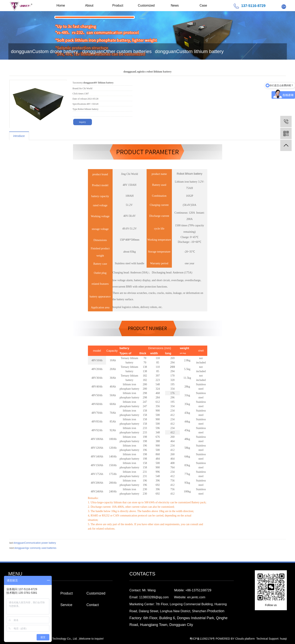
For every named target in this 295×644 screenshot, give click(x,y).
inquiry (82, 122)
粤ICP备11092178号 (202, 639)
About (89, 5)
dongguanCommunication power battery (35, 543)
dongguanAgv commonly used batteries (36, 548)
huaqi (283, 639)
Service (66, 605)
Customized (146, 5)
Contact (93, 605)
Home (61, 5)
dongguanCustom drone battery (45, 51)
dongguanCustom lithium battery (189, 51)
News (175, 5)
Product (118, 5)
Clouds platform (245, 639)
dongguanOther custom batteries (117, 51)
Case (203, 5)
